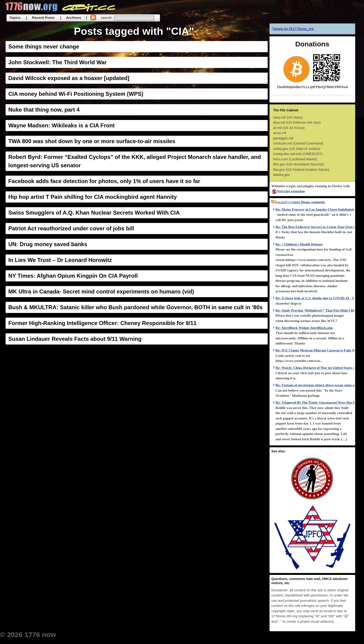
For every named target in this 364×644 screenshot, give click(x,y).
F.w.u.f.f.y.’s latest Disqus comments (300, 202)
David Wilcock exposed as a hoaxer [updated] (69, 78)
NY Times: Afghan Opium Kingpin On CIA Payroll (73, 276)
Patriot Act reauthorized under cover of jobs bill (71, 228)
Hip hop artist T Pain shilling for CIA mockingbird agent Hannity (93, 197)
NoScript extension (288, 191)
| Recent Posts (40, 18)
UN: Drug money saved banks (48, 244)
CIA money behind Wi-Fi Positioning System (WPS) (76, 94)
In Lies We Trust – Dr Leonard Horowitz (60, 260)
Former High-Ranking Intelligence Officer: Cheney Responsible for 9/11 (102, 323)
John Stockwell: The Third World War (58, 62)
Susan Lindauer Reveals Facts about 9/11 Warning (75, 339)
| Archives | (74, 18)
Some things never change (44, 47)
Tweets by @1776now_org (293, 29)
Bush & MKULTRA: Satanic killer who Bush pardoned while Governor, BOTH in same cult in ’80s (136, 307)
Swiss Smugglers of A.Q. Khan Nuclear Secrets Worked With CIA (94, 213)
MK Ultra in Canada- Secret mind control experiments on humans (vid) (101, 291)
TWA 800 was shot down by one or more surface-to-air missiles (92, 141)
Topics (15, 18)
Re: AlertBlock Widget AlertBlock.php (304, 328)
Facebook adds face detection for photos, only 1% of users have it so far (104, 181)
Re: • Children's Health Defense (299, 244)
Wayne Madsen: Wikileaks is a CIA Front (62, 125)
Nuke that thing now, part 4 (44, 110)
